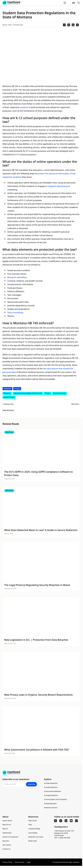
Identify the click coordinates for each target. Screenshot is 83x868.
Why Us (5, 829)
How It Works (7, 821)
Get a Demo (7, 845)
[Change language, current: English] (72, 3)
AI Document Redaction (53, 791)
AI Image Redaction (51, 795)
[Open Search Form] (65, 3)
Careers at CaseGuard (10, 837)
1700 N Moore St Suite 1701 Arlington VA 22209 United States (64, 833)
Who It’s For (7, 825)
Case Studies (33, 833)
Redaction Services (51, 808)
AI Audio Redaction (51, 787)
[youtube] (71, 821)
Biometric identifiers (17, 277)
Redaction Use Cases (36, 837)
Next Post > (75, 404)
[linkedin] (66, 821)
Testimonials (7, 833)
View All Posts (8, 410)
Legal (29, 862)
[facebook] (55, 821)
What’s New (33, 841)
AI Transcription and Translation (56, 799)
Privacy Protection (59, 393)
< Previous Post (8, 404)
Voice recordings (15, 312)
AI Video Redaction (51, 783)
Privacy (17, 389)
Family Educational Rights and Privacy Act (28, 393)
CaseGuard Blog (34, 829)
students (24, 107)
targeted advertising (57, 186)
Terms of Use (19, 862)
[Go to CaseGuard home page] (41, 773)
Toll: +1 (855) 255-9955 (62, 838)
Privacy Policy (7, 862)
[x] (61, 821)
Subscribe (31, 784)
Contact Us (6, 849)
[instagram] (76, 821)
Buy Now (6, 841)
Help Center (33, 821)
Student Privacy (9, 397)
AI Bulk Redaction (50, 804)
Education (7, 393)
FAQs (30, 825)
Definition (7, 389)
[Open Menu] (78, 3)
